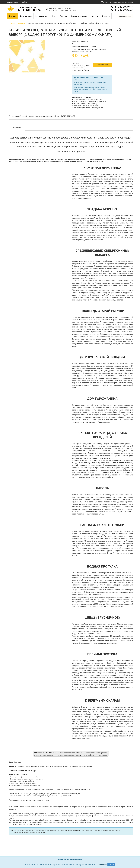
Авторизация (102, 65)
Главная (12, 23)
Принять (111, 865)
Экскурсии (22, 23)
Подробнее (103, 865)
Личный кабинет (125, 16)
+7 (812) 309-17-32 (123, 7)
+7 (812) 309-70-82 (123, 10)
